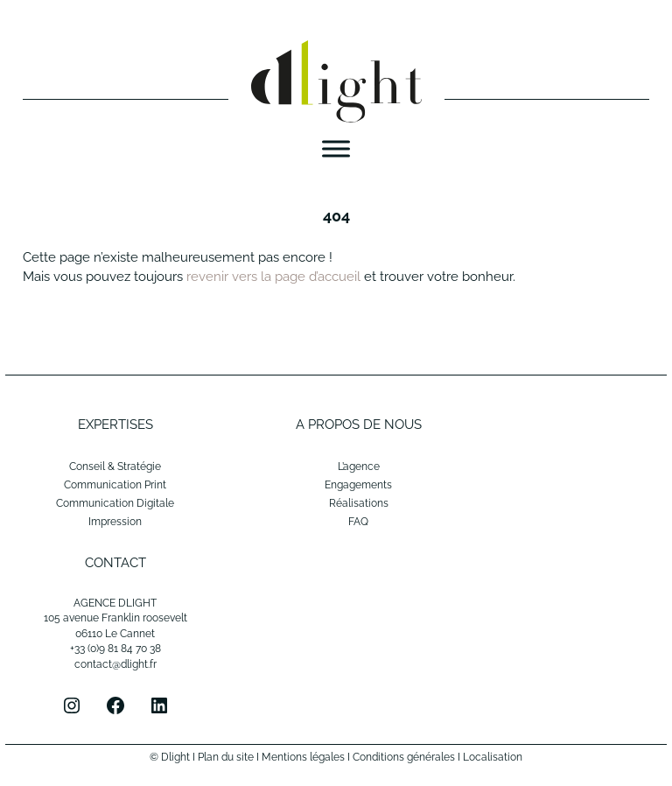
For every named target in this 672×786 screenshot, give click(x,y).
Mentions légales (303, 757)
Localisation (493, 757)
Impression (115, 522)
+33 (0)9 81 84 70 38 (115, 649)
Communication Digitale (115, 503)
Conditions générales (404, 757)
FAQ (358, 522)
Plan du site (226, 757)
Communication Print (115, 485)
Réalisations (359, 503)
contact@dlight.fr (115, 664)
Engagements (358, 485)
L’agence (359, 467)
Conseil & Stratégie (115, 467)
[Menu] (336, 149)
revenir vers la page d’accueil (273, 277)
